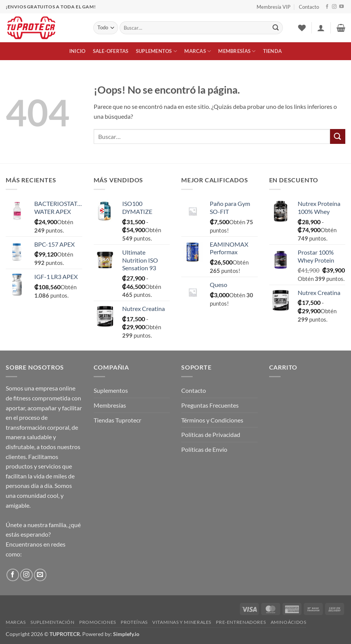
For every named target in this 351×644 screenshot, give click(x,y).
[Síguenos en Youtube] (341, 7)
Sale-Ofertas (111, 51)
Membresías (237, 51)
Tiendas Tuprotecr (117, 420)
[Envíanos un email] (40, 575)
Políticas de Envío (204, 449)
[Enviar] (276, 28)
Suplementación (53, 622)
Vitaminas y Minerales (182, 622)
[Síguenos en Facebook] (327, 7)
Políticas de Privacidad (211, 434)
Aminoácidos (289, 622)
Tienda (273, 51)
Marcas (198, 51)
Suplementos (156, 51)
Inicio (77, 51)
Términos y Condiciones (212, 420)
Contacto (309, 7)
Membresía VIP (274, 7)
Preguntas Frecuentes (210, 405)
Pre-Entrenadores (241, 622)
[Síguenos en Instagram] (334, 7)
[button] (321, 28)
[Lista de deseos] (302, 28)
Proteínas (134, 622)
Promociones (98, 622)
